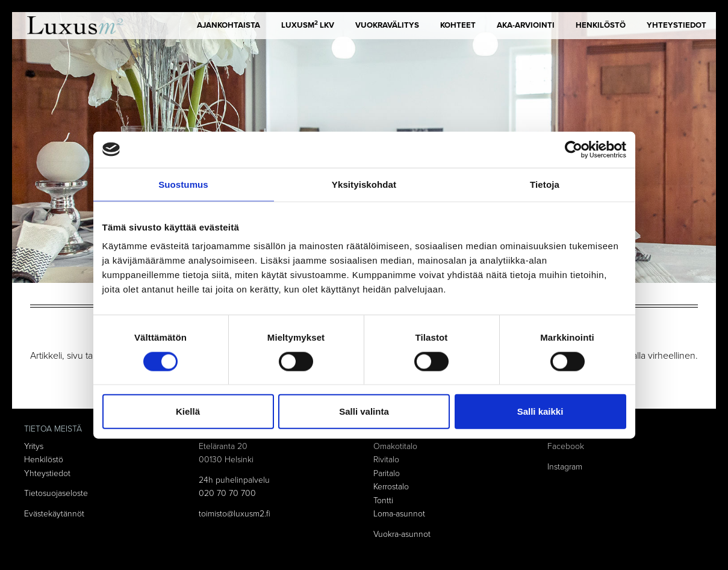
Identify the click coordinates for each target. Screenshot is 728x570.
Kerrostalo (391, 487)
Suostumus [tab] (183, 184)
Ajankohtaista (229, 25)
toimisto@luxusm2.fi (235, 514)
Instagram (565, 467)
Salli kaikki (540, 411)
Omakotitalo (395, 446)
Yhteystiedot (677, 25)
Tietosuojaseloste (56, 493)
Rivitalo (386, 460)
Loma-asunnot (399, 514)
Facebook (566, 446)
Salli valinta (364, 411)
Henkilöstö (601, 25)
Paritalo (387, 473)
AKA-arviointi (526, 25)
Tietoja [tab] (545, 184)
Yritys (34, 446)
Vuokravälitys (387, 25)
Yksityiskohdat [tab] (364, 184)
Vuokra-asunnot (402, 534)
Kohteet (458, 25)
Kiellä (188, 411)
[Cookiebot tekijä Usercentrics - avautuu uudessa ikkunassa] (574, 149)
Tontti (383, 500)
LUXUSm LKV (308, 25)
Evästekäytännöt (54, 514)
